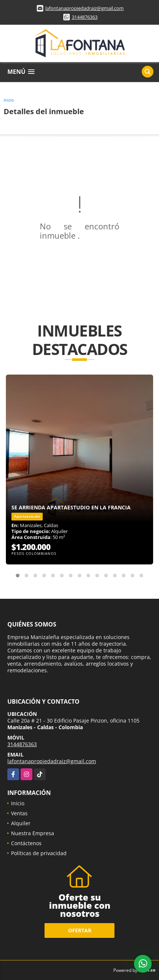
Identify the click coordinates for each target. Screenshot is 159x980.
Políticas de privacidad (39, 853)
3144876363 (85, 17)
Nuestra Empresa (33, 833)
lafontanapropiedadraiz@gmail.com (84, 8)
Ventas (19, 813)
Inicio (9, 100)
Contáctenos (26, 843)
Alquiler (21, 823)
